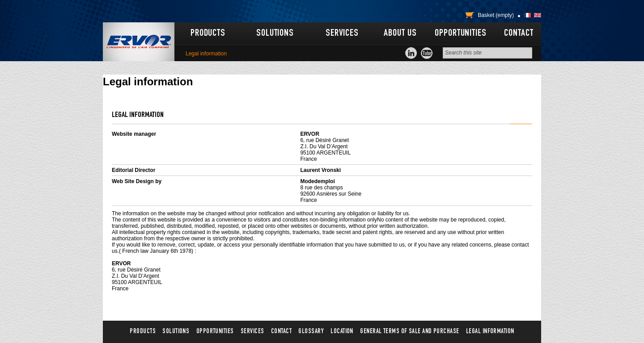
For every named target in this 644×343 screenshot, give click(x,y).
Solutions (275, 33)
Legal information (490, 332)
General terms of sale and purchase (409, 332)
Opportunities (460, 33)
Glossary (311, 332)
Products (208, 33)
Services (342, 33)
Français (527, 15)
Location (342, 332)
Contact (519, 33)
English (538, 15)
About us (400, 33)
